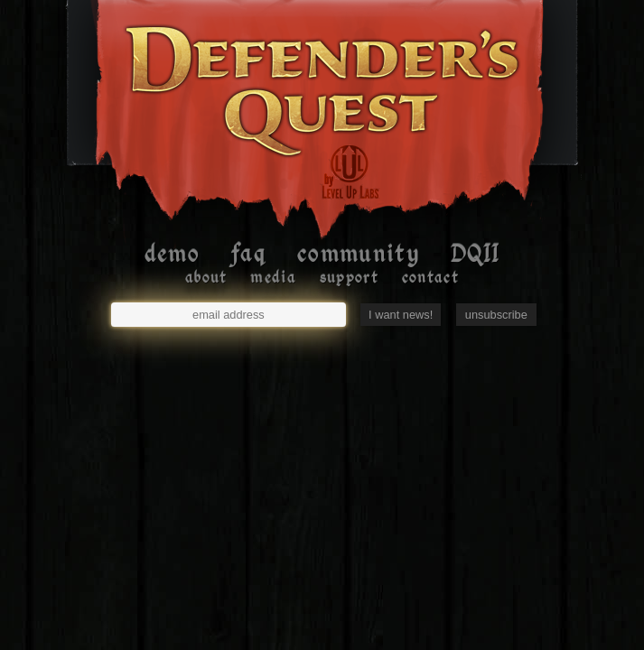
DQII (475, 253)
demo (172, 253)
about (206, 277)
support (349, 277)
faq (248, 253)
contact (430, 277)
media (273, 277)
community (358, 253)
